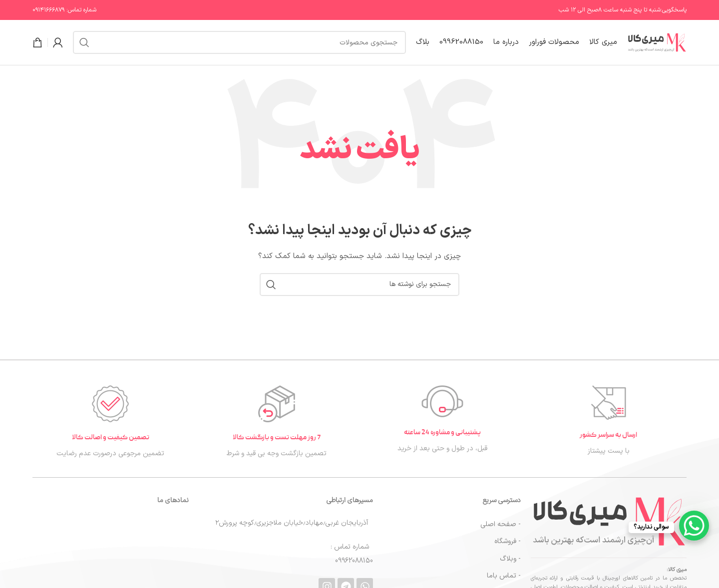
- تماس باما (504, 576)
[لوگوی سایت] (657, 42)
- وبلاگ (510, 559)
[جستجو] (239, 42)
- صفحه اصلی (501, 524)
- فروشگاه (508, 541)
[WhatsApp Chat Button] (694, 526)
